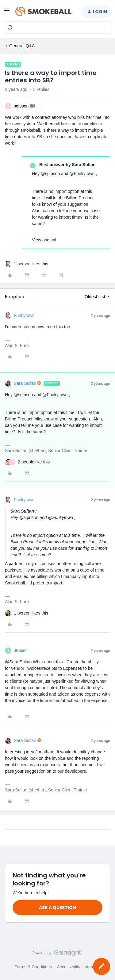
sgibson (21, 106)
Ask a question (57, 908)
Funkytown (24, 315)
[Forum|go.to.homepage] (44, 12)
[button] (7, 13)
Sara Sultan (25, 383)
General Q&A (22, 46)
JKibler (20, 650)
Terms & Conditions (33, 967)
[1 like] (31, 264)
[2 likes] (34, 462)
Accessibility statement (79, 967)
